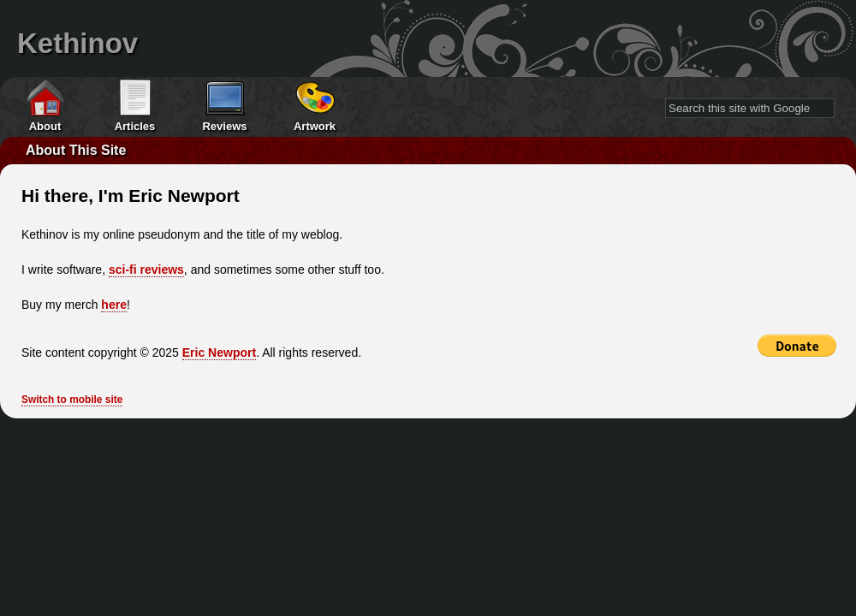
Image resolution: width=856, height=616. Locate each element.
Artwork (315, 126)
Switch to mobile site (72, 400)
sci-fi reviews (146, 269)
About (45, 126)
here (114, 305)
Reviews (224, 126)
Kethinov (77, 43)
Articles (135, 126)
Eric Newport (219, 352)
